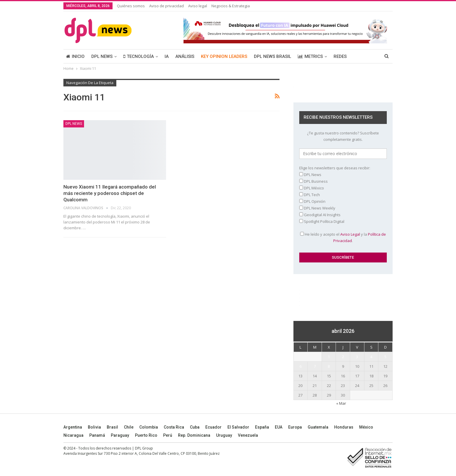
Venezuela (248, 435)
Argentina (73, 427)
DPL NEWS (102, 56)
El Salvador (238, 427)
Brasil (112, 427)
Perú (168, 435)
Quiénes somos (131, 6)
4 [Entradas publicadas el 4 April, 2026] (371, 357)
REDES (340, 56)
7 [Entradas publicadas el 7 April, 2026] (315, 366)
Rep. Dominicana (194, 435)
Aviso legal (198, 6)
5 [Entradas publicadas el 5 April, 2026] (385, 357)
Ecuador (213, 427)
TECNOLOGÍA (139, 56)
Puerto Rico (146, 435)
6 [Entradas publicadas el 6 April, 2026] (301, 366)
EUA (279, 427)
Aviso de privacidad (166, 6)
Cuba (195, 427)
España (262, 427)
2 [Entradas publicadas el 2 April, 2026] (343, 357)
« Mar (341, 403)
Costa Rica (174, 427)
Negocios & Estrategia (231, 6)
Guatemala (318, 427)
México (366, 427)
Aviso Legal (350, 234)
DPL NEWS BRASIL (272, 56)
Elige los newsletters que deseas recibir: (335, 168)
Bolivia (94, 427)
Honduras (344, 427)
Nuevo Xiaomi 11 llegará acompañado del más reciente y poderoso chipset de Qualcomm (110, 193)
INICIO (75, 56)
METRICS (310, 56)
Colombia (149, 427)
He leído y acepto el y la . (343, 237)
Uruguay (224, 435)
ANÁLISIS (185, 56)
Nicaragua (73, 435)
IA (167, 56)
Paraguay (120, 435)
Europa (295, 427)
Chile (129, 427)
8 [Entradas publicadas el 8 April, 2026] (329, 366)
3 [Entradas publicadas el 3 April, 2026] (357, 357)
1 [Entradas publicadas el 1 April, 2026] (329, 357)
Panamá (97, 435)
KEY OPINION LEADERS (224, 56)
